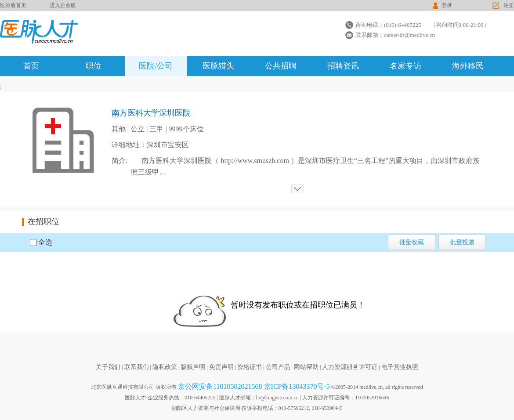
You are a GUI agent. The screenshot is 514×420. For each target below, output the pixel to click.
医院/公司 (156, 66)
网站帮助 (306, 367)
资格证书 (250, 367)
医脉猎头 (218, 66)
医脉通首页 (13, 5)
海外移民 (468, 66)
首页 (31, 66)
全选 (45, 242)
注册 (509, 5)
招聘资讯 (343, 66)
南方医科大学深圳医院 (151, 113)
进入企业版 (63, 5)
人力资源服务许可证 (350, 367)
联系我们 (137, 367)
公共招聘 (281, 66)
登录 (447, 5)
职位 (94, 66)
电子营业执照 (400, 367)
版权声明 (193, 367)
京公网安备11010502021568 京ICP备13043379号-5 (254, 386)
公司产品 (278, 367)
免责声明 (221, 367)
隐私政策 (165, 367)
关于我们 (108, 367)
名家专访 (405, 66)
